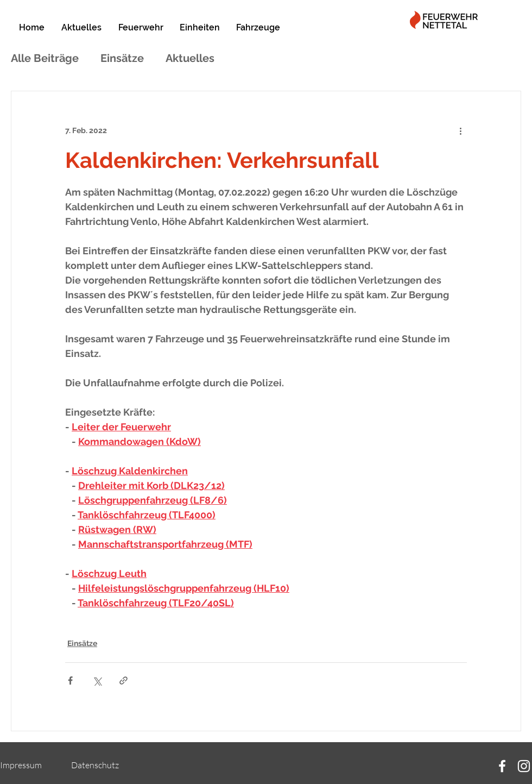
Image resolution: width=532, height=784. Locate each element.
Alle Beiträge (45, 58)
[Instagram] (524, 766)
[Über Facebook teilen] (70, 680)
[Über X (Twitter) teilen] (97, 680)
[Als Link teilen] (123, 680)
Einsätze (122, 58)
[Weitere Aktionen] (460, 130)
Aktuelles (190, 58)
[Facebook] (502, 766)
